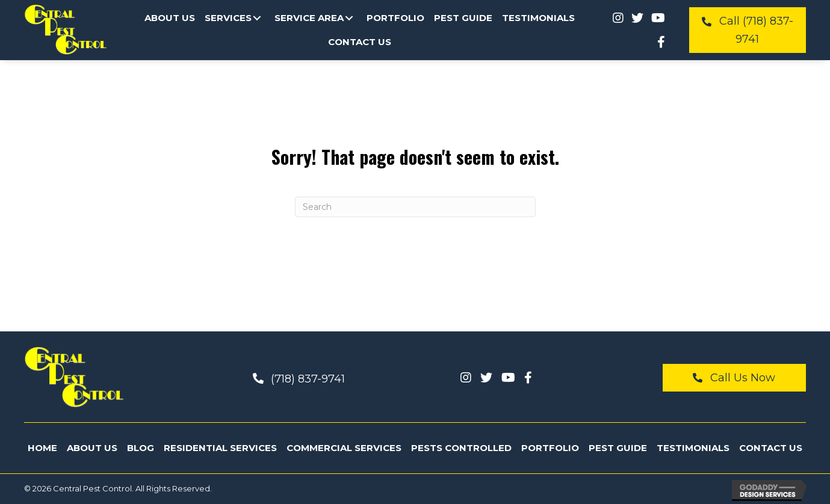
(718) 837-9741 (308, 379)
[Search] (415, 207)
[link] (170, 18)
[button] (257, 18)
